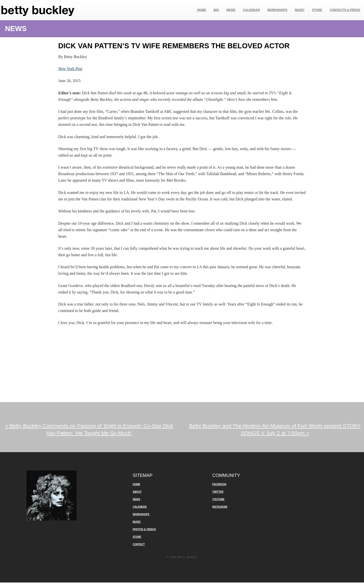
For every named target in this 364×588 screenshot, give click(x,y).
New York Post (70, 69)
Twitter (218, 492)
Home (202, 10)
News (231, 10)
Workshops (277, 10)
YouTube (219, 499)
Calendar (251, 10)
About (137, 492)
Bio (216, 10)
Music (300, 10)
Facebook (220, 484)
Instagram (220, 507)
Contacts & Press (345, 10)
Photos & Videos (144, 529)
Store (317, 10)
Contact (139, 544)
